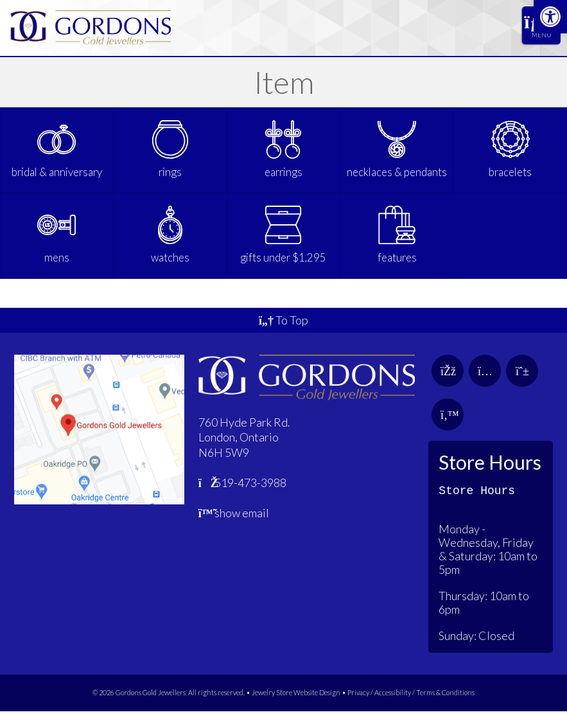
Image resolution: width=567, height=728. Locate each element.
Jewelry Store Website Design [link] (296, 710)
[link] (550, 17)
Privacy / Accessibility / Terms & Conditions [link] (411, 710)
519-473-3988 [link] (243, 500)
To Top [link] (283, 337)
